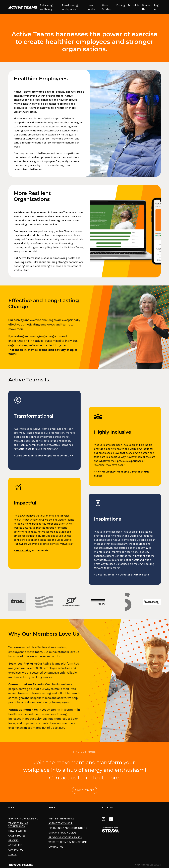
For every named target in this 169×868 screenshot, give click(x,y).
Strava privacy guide (62, 833)
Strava (57, 131)
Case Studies (107, 7)
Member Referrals (61, 819)
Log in (156, 7)
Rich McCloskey (106, 472)
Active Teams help (61, 823)
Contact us (56, 847)
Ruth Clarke (23, 550)
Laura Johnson (25, 456)
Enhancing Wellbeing (46, 7)
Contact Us (147, 7)
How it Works (92, 7)
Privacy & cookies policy (65, 837)
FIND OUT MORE (85, 790)
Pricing (121, 5)
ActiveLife (134, 5)
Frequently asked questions (68, 828)
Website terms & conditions (68, 842)
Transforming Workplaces (70, 7)
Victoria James (105, 575)
